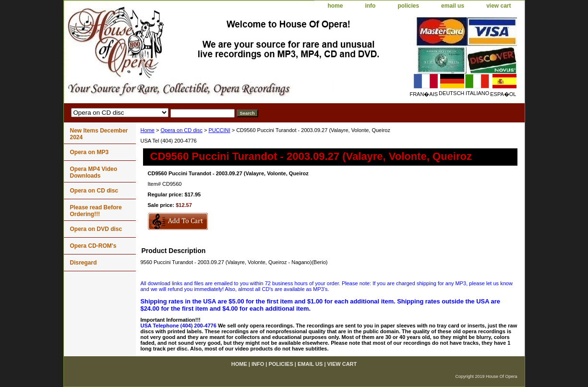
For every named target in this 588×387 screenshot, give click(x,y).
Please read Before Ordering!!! (96, 211)
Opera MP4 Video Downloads (94, 172)
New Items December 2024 (99, 134)
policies (408, 6)
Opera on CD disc (181, 130)
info (370, 6)
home (335, 6)
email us (453, 6)
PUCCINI (219, 130)
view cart (498, 6)
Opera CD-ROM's (93, 246)
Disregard (84, 263)
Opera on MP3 (90, 152)
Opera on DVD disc (96, 229)
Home (148, 130)
